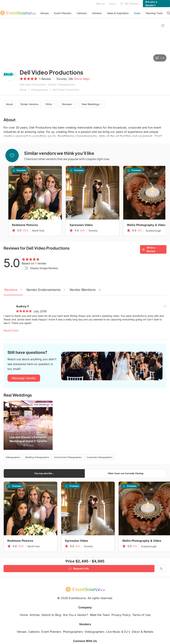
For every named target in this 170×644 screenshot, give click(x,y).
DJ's (127, 632)
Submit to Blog (51, 615)
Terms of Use (141, 615)
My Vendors (129, 4)
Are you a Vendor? (151, 3)
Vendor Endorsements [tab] (46, 290)
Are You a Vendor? (76, 615)
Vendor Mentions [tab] (85, 290)
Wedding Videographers (37, 457)
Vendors (97, 13)
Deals (137, 13)
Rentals (148, 632)
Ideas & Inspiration (118, 13)
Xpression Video (81, 225)
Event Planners (63, 13)
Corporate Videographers (100, 457)
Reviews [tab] (13, 290)
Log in (112, 3)
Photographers (73, 632)
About (9, 104)
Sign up (100, 3)
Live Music (113, 632)
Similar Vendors (29, 104)
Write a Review (149, 249)
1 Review (45, 79)
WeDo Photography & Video (142, 541)
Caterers (82, 13)
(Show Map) (82, 79)
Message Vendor (24, 378)
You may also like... (44, 473)
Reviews (68, 104)
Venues (44, 13)
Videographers (40, 90)
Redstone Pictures (25, 225)
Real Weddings (92, 104)
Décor (136, 632)
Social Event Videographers (68, 457)
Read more (11, 330)
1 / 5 (160, 58)
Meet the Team (100, 615)
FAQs (50, 104)
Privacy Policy (121, 615)
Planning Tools (154, 13)
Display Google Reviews (44, 268)
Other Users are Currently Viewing (126, 473)
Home (23, 90)
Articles (35, 615)
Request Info (79, 569)
